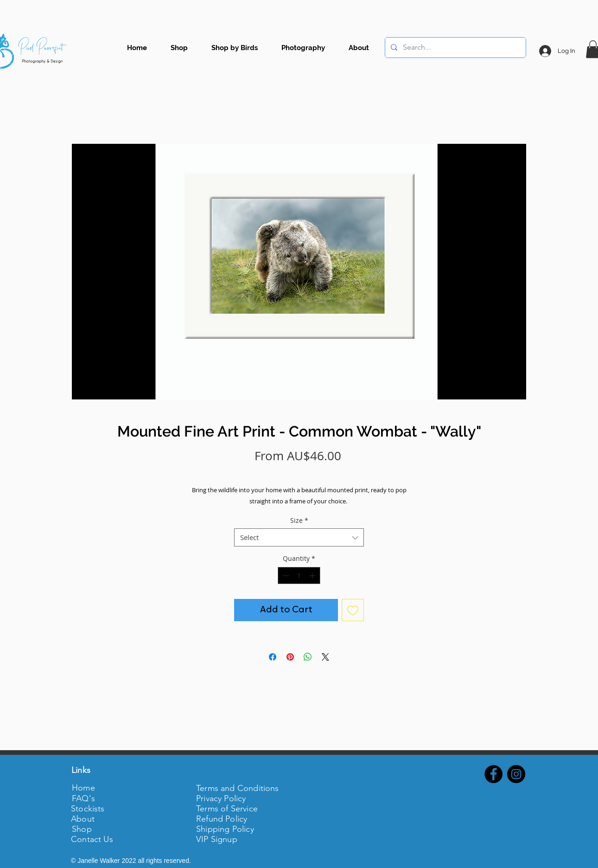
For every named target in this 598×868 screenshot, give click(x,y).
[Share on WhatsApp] (308, 657)
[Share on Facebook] (273, 657)
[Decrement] (285, 575)
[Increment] (313, 575)
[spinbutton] (299, 575)
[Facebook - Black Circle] (493, 774)
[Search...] (455, 48)
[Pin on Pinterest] (290, 657)
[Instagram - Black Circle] (516, 774)
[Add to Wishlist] (353, 610)
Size (299, 520)
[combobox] (299, 537)
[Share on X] (325, 657)
